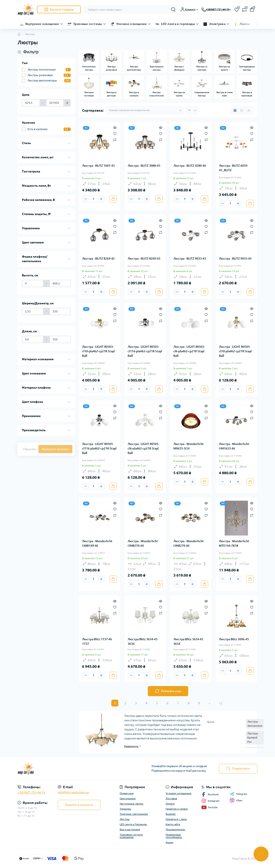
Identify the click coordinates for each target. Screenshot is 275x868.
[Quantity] (93, 199)
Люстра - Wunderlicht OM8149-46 (97, 543)
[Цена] (31, 103)
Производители (175, 829)
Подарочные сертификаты (174, 836)
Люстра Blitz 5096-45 (234, 639)
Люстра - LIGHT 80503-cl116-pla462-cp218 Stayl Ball (145, 351)
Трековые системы (88, 24)
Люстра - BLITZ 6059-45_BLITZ (234, 168)
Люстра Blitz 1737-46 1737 (97, 641)
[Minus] (86, 199)
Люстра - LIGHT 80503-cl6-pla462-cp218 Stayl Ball (189, 351)
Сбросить (29, 449)
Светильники (128, 798)
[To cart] (113, 199)
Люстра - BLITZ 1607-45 (98, 166)
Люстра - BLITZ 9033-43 (190, 259)
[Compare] (115, 139)
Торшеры (125, 809)
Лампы (245, 24)
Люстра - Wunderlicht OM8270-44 (143, 543)
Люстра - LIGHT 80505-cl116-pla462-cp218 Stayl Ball (99, 448)
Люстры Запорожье (255, 724)
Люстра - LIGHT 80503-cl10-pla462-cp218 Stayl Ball (98, 351)
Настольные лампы (131, 804)
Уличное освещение (132, 24)
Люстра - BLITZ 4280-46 (190, 166)
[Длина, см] (33, 339)
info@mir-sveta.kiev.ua (73, 792)
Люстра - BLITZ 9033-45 (235, 259)
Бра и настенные (130, 829)
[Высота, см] (33, 283)
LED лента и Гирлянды (133, 824)
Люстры (125, 819)
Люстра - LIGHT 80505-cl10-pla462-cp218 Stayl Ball (235, 351)
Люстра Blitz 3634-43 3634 (143, 641)
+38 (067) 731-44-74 (31, 793)
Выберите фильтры (56, 449)
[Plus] (101, 199)
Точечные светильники (134, 814)
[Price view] (249, 110)
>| (221, 703)
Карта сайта (173, 824)
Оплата (170, 804)
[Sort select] (145, 110)
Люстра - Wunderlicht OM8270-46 (189, 543)
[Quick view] (115, 127)
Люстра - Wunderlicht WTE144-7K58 (234, 543)
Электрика (217, 24)
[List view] (242, 110)
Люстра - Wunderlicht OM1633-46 (234, 446)
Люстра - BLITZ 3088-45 (144, 166)
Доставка (171, 798)
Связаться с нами (176, 819)
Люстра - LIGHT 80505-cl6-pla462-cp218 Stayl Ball (143, 448)
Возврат (171, 814)
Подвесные (127, 793)
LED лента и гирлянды (178, 24)
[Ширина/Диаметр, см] (33, 311)
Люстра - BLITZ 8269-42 (98, 259)
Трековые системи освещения (131, 836)
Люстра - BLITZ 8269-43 (144, 259)
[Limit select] (192, 110)
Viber (236, 800)
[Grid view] (235, 110)
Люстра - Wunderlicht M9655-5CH (189, 446)
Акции (169, 842)
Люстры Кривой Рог (253, 738)
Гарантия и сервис (177, 809)
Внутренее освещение (42, 24)
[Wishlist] (115, 133)
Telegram (238, 794)
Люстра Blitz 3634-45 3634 (188, 641)
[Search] (173, 9)
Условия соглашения (179, 793)
